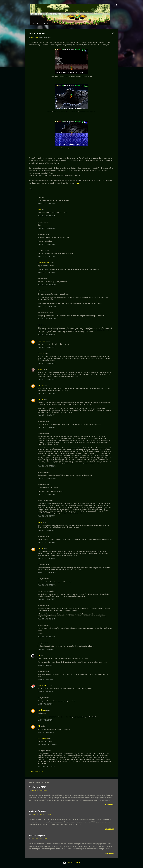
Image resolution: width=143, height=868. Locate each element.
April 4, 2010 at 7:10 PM (45, 720)
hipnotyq (40, 369)
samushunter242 (43, 685)
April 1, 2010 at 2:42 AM (46, 665)
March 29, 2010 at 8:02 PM (47, 427)
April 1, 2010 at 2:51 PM (45, 692)
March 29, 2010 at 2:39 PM (47, 335)
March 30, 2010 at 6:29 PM (47, 542)
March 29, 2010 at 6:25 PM (47, 379)
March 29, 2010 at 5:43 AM (47, 216)
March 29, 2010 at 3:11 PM (47, 347)
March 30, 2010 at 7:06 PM (47, 559)
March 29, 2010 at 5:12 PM (47, 363)
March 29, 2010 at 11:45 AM (47, 319)
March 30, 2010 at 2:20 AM (47, 494)
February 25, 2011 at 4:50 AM (47, 745)
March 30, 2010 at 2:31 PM (47, 516)
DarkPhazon (42, 341)
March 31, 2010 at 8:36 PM (47, 649)
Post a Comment (37, 771)
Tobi (39, 726)
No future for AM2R (38, 811)
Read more (109, 805)
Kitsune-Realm (43, 738)
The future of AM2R (38, 787)
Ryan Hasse (42, 710)
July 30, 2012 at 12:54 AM (46, 766)
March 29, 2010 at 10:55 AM (47, 285)
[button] (113, 34)
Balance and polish (37, 836)
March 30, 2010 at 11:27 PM (47, 585)
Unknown (41, 385)
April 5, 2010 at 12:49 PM (46, 732)
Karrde (40, 325)
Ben (39, 655)
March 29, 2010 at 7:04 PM (47, 415)
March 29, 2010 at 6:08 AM (47, 228)
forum (78, 183)
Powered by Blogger (72, 863)
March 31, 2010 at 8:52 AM (47, 619)
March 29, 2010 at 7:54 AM (47, 273)
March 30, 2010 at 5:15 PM (47, 530)
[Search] (117, 6)
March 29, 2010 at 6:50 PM (47, 393)
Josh (39, 210)
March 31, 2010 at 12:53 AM (47, 599)
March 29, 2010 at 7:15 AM (47, 244)
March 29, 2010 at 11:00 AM (47, 307)
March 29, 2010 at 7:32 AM (47, 257)
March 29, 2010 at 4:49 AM (47, 204)
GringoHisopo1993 (44, 263)
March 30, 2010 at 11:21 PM (47, 573)
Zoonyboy (41, 353)
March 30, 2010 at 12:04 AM (47, 478)
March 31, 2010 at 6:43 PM (47, 637)
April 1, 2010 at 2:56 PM (45, 704)
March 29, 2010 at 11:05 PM (47, 466)
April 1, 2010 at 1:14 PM (45, 679)
